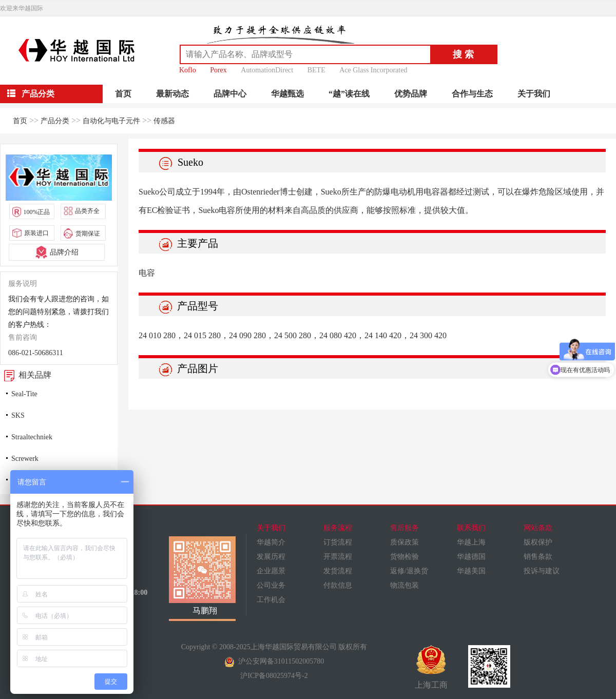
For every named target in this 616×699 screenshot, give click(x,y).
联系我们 (471, 528)
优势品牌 (411, 94)
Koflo (188, 70)
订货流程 (338, 542)
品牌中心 (230, 94)
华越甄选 (287, 94)
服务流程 (338, 528)
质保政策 (405, 542)
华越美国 (471, 571)
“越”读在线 (349, 94)
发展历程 (271, 557)
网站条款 (538, 528)
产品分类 (55, 121)
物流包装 (405, 585)
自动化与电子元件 (111, 121)
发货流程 (338, 571)
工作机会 (271, 600)
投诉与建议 (542, 571)
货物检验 (405, 557)
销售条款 (538, 557)
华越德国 (471, 557)
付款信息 (338, 585)
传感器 (164, 121)
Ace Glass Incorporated (373, 70)
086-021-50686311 (36, 353)
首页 (123, 94)
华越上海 (471, 542)
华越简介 (271, 542)
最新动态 (172, 94)
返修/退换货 (409, 571)
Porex (218, 70)
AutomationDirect (267, 70)
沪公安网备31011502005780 (274, 661)
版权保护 (538, 542)
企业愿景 (271, 571)
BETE (316, 70)
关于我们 (534, 94)
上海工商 (431, 667)
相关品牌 (26, 375)
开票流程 (338, 557)
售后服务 (405, 528)
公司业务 (271, 585)
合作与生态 (472, 94)
